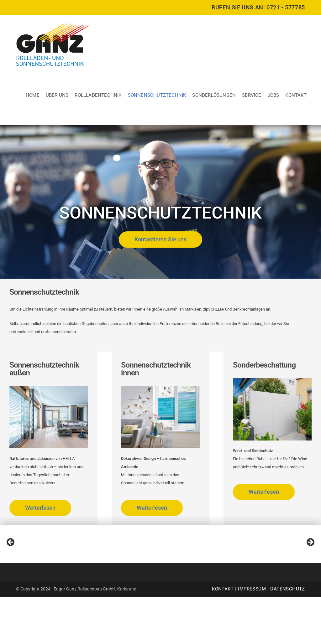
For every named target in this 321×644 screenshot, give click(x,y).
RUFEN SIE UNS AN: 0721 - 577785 (258, 7)
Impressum (252, 636)
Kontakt (223, 636)
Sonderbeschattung (264, 365)
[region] (160, 568)
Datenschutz (287, 636)
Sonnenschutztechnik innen (156, 369)
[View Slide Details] (27, 568)
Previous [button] (11, 566)
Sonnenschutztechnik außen (44, 369)
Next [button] (310, 566)
